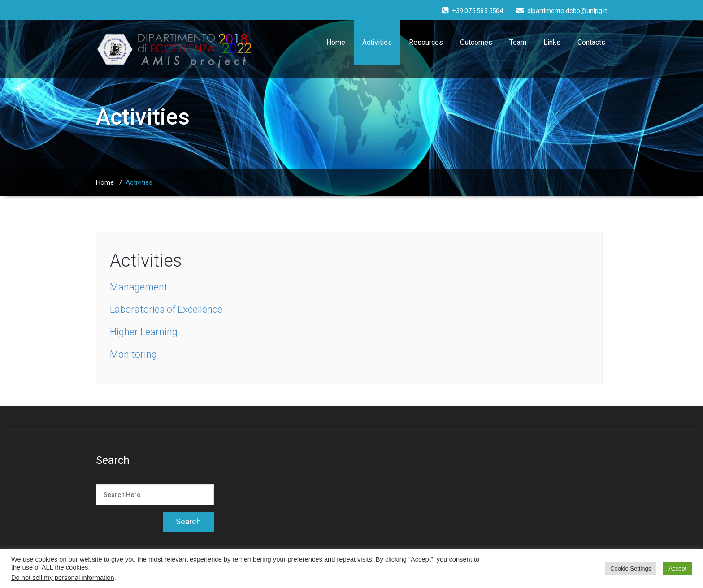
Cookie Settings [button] (631, 569)
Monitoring (133, 354)
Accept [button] (677, 569)
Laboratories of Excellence (166, 309)
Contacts (591, 42)
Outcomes (476, 42)
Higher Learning (144, 332)
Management (139, 287)
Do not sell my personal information (63, 578)
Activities (377, 42)
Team (518, 42)
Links (552, 42)
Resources (426, 42)
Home (336, 42)
